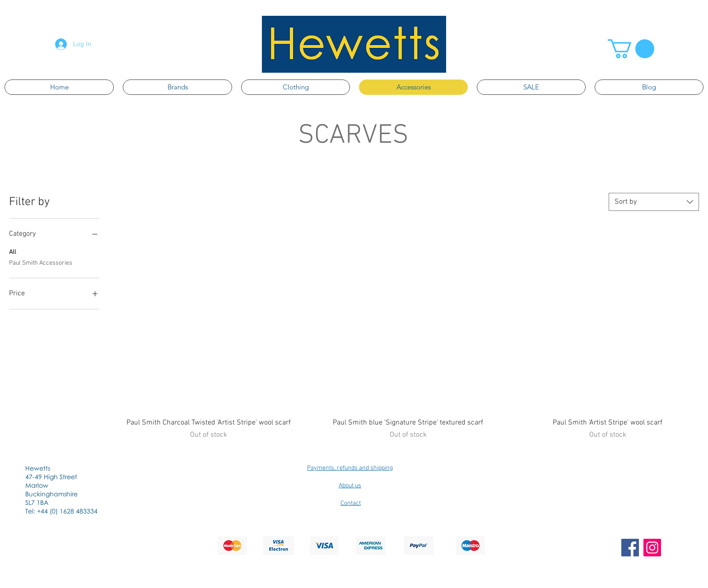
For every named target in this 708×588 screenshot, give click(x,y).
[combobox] (654, 202)
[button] (631, 49)
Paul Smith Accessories (41, 262)
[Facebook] (630, 548)
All (13, 252)
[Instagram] (652, 548)
